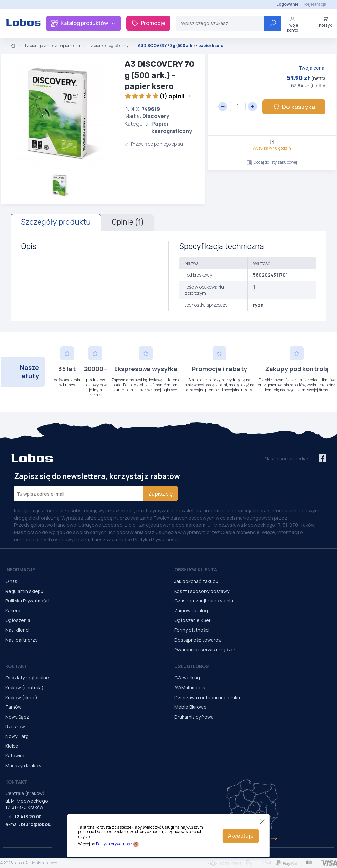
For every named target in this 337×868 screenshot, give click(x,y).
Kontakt (16, 666)
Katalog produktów (84, 23)
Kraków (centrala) (25, 688)
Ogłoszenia (18, 620)
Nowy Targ (17, 736)
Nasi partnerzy (21, 640)
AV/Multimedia (190, 688)
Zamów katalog (191, 611)
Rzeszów (15, 726)
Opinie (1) (127, 222)
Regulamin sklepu (24, 591)
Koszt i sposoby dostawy (202, 591)
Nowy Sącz (17, 717)
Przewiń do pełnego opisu (154, 144)
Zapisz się (161, 494)
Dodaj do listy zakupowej (272, 162)
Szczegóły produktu (56, 222)
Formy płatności (192, 630)
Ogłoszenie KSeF (193, 620)
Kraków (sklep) (21, 697)
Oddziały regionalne (27, 678)
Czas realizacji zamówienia (204, 601)
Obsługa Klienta (196, 569)
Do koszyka (294, 107)
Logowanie (287, 4)
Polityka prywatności (114, 844)
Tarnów (13, 707)
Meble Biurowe (191, 707)
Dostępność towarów (198, 640)
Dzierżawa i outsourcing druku (207, 697)
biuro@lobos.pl (38, 824)
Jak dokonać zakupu (196, 581)
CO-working (187, 678)
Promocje (148, 23)
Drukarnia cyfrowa (194, 717)
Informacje (20, 569)
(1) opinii (157, 96)
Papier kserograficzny (109, 46)
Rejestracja (315, 4)
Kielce (12, 746)
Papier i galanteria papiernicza (52, 46)
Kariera (13, 611)
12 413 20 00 (28, 817)
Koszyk (325, 22)
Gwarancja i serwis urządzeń (205, 649)
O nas (11, 581)
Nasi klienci (17, 630)
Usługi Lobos (192, 666)
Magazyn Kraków (24, 766)
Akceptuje (241, 836)
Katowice (15, 756)
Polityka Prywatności (27, 601)
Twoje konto (292, 25)
